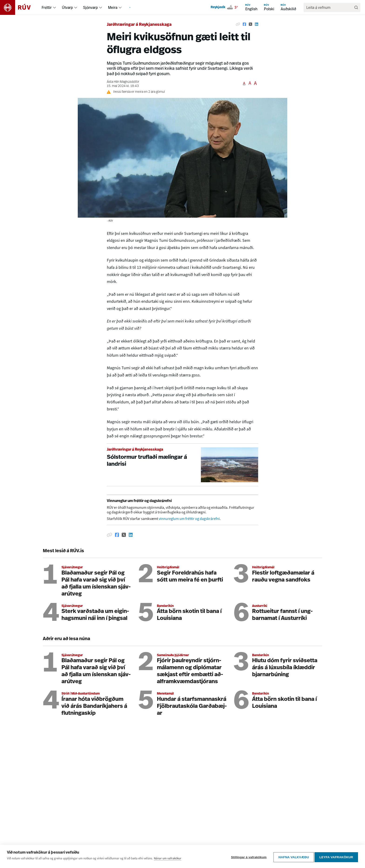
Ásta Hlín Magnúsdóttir (123, 82)
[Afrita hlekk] (238, 24)
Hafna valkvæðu (292, 857)
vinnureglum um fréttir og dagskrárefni (189, 519)
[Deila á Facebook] (244, 24)
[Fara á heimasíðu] (19, 7)
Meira (113, 7)
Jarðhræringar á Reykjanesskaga (139, 25)
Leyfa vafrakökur (336, 857)
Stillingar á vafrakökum (247, 857)
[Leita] (356, 7)
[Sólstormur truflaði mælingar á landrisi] (182, 465)
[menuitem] (54, 7)
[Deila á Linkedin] (257, 24)
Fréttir (47, 7)
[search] (330, 7)
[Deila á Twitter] (250, 24)
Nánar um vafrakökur (168, 860)
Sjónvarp (90, 7)
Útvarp (67, 7)
